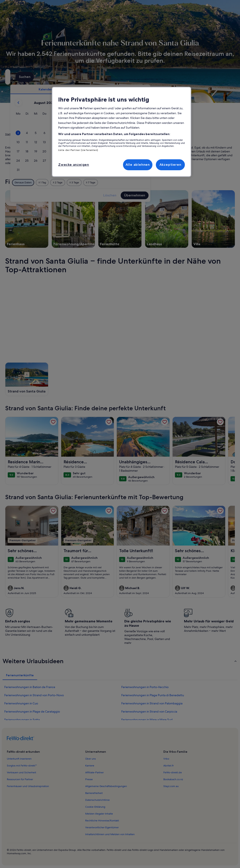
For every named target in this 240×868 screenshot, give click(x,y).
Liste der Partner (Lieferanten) (78, 150)
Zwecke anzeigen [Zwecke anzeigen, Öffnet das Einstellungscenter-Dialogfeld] (74, 165)
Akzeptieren (170, 165)
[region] (122, 132)
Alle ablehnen (138, 165)
